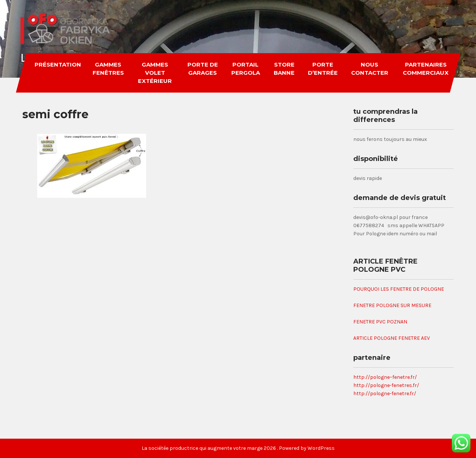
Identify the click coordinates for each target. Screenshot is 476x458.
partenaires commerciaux (425, 69)
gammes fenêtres (108, 69)
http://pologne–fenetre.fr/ (385, 377)
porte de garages (202, 69)
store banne (284, 69)
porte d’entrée (323, 69)
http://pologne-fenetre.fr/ (385, 394)
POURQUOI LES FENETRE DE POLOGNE (399, 289)
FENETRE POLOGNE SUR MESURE (392, 305)
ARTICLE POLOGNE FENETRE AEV (392, 338)
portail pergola (245, 69)
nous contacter (369, 69)
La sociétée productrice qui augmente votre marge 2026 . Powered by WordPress (238, 448)
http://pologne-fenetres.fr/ (386, 385)
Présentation (57, 64)
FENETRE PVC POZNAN (380, 322)
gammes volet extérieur (155, 73)
